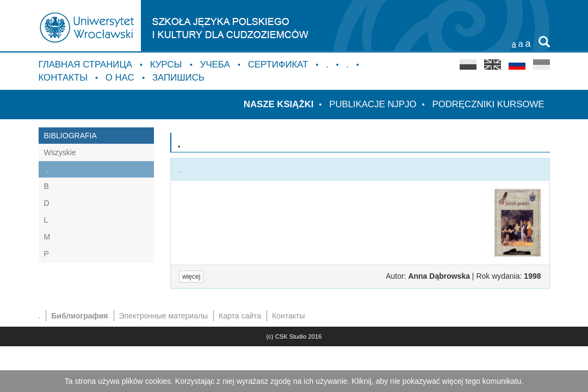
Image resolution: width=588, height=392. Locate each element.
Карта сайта (240, 316)
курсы (167, 65)
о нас (121, 78)
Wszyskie (60, 152)
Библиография (79, 316)
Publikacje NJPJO (373, 104)
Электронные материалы (163, 316)
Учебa (215, 65)
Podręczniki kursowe (488, 104)
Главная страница (86, 65)
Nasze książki (279, 104)
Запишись (178, 78)
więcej (191, 277)
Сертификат (278, 65)
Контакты (63, 78)
